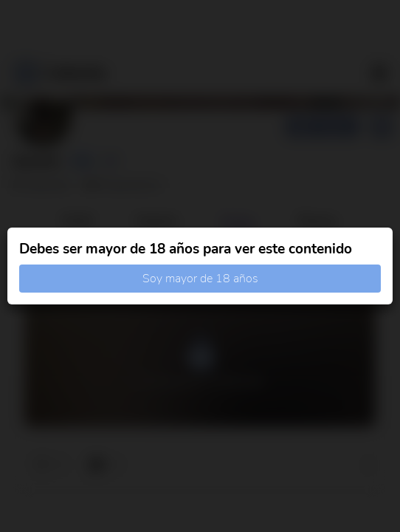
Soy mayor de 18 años (200, 279)
